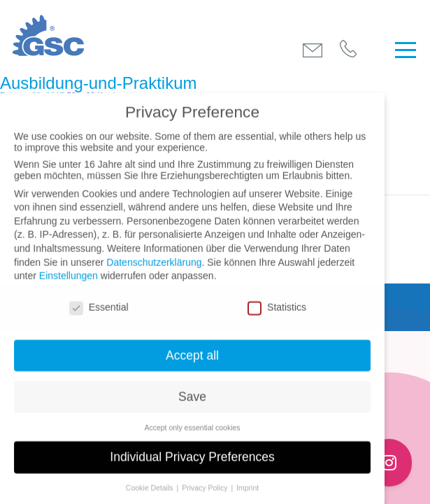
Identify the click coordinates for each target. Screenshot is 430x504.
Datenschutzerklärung (154, 271)
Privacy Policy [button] (206, 497)
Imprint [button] (248, 497)
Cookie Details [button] (151, 497)
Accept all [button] (192, 364)
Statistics (277, 316)
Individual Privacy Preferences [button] (192, 466)
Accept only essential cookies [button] (192, 436)
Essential (99, 316)
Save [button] (192, 405)
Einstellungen (69, 285)
